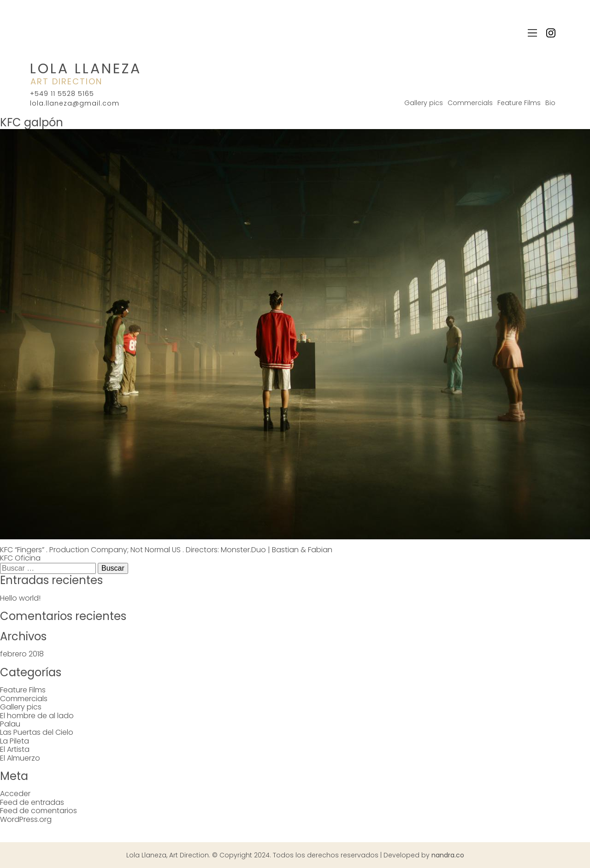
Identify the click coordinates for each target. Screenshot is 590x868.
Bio (550, 103)
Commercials (470, 103)
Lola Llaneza (86, 69)
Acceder (15, 794)
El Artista (15, 749)
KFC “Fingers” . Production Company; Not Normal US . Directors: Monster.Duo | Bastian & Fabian (166, 550)
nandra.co (448, 855)
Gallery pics (424, 103)
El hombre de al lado (37, 716)
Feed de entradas (32, 802)
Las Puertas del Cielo (37, 732)
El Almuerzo (20, 758)
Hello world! (20, 598)
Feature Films (519, 103)
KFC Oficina (20, 558)
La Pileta (15, 741)
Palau (10, 724)
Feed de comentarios (38, 811)
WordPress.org (26, 819)
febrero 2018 (22, 654)
